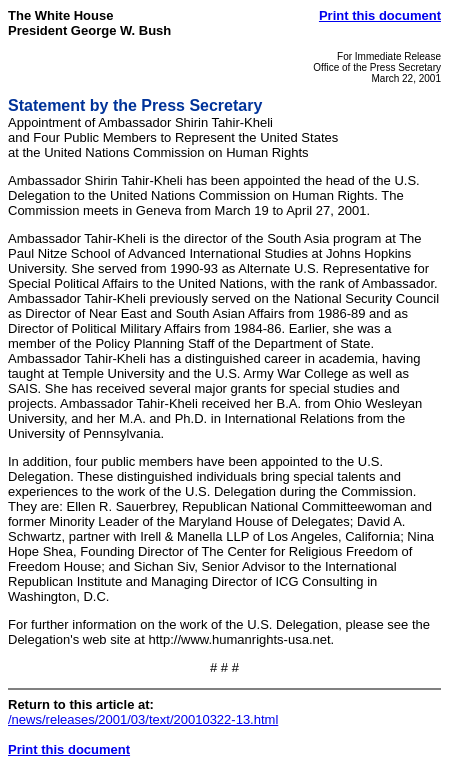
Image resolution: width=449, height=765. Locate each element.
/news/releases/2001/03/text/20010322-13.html (143, 719)
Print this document (380, 15)
